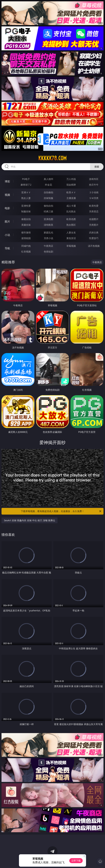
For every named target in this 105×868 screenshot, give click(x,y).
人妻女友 (71, 232)
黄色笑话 (71, 238)
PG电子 (26, 179)
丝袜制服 (48, 198)
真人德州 (48, 179)
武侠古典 (94, 232)
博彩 (7, 181)
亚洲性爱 (26, 206)
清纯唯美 (48, 225)
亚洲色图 (48, 219)
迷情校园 (26, 238)
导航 (7, 248)
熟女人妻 (26, 198)
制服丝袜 (26, 211)
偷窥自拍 (26, 219)
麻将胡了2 (26, 185)
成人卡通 (71, 206)
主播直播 (71, 198)
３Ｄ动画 (94, 192)
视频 (7, 195)
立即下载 (76, 861)
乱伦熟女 (71, 211)
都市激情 (26, 232)
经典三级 (48, 211)
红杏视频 (26, 252)
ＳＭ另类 (94, 198)
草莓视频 (71, 246)
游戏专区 (94, 179)
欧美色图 (71, 219)
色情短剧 (48, 252)
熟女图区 (71, 225)
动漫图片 (94, 219)
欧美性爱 (94, 206)
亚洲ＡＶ (26, 192)
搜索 (97, 167)
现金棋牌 (71, 185)
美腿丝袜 (26, 225)
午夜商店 (48, 246)
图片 (7, 222)
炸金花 (48, 185)
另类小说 (48, 238)
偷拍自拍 (48, 206)
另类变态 (94, 211)
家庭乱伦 (48, 232)
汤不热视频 (94, 246)
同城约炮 (26, 246)
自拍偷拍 (48, 192)
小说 (7, 235)
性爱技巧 (94, 238)
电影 (7, 208)
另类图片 (94, 225)
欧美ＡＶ (71, 192)
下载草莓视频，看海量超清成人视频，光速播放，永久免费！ (61, 511)
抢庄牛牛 (94, 185)
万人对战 (71, 179)
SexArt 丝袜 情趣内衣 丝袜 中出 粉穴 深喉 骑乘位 (30, 520)
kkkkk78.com (52, 158)
